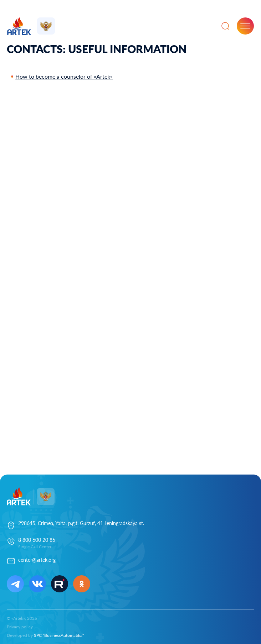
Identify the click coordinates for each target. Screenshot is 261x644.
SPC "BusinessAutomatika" (59, 635)
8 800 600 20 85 (37, 540)
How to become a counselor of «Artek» (64, 76)
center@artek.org (37, 560)
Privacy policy (20, 627)
